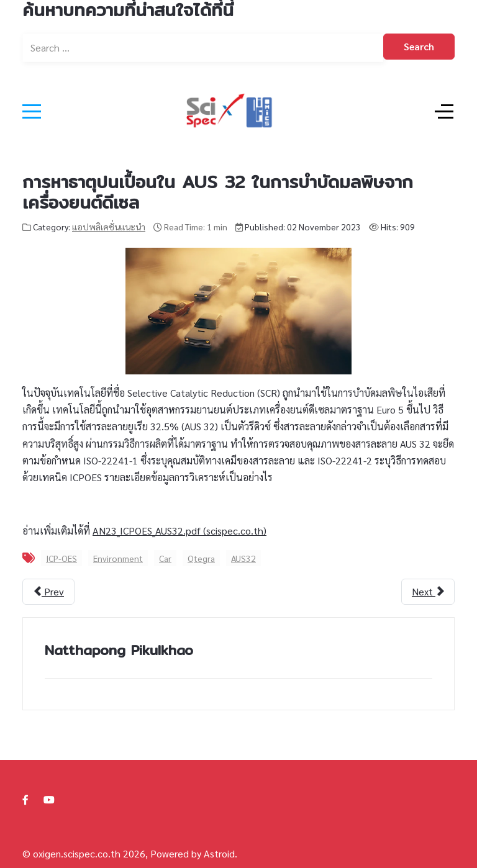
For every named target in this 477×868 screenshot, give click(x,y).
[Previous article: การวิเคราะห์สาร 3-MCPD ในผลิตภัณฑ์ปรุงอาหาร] (48, 592)
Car (165, 558)
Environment (118, 558)
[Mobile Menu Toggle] (32, 111)
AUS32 (243, 558)
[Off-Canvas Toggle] (444, 111)
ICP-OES (61, 558)
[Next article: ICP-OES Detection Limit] (428, 592)
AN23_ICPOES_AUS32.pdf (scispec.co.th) (179, 531)
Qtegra (201, 558)
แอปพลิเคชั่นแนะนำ (109, 227)
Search (419, 46)
